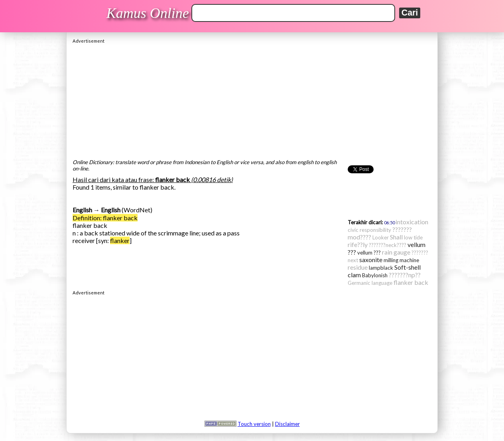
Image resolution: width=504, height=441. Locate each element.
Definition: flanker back (105, 218)
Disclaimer (287, 424)
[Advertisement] (252, 99)
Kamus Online (148, 13)
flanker (120, 240)
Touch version (254, 424)
